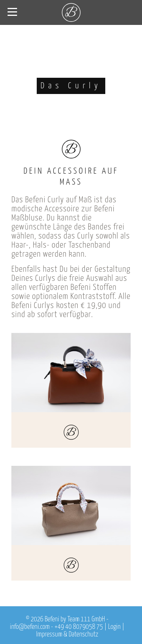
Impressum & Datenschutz (67, 635)
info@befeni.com (30, 627)
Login (114, 627)
